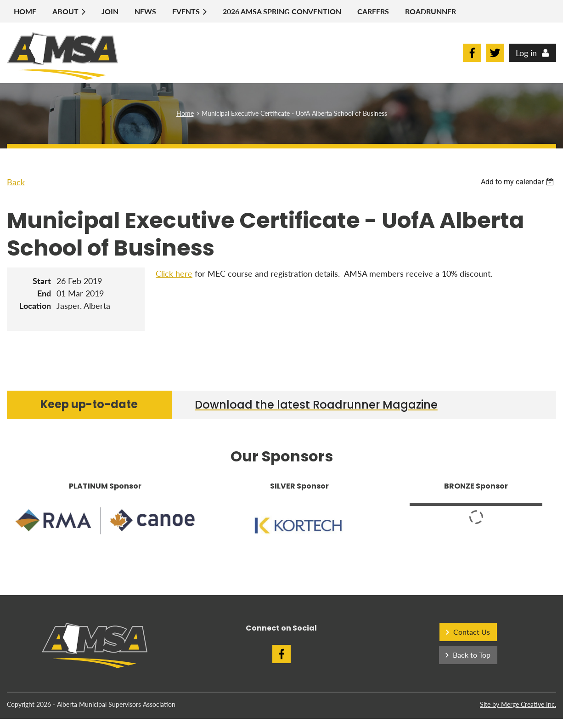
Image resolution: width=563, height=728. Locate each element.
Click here (174, 273)
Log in (526, 53)
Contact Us (472, 632)
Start (42, 281)
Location (35, 306)
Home (185, 113)
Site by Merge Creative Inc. (518, 704)
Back (16, 182)
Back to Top (472, 655)
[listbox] (518, 182)
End (44, 293)
